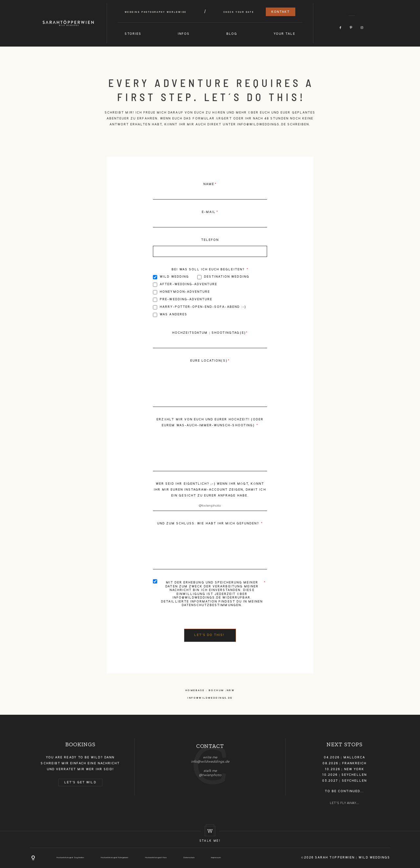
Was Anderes (170, 315)
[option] (210, 758)
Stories (133, 34)
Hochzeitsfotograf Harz (156, 857)
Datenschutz (189, 857)
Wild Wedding (171, 277)
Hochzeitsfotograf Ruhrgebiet (115, 857)
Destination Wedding (223, 277)
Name (209, 184)
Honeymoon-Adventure (181, 292)
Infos (184, 34)
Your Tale (284, 34)
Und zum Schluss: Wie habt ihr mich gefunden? (209, 524)
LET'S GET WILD (80, 783)
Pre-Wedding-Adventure (183, 300)
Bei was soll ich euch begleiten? (209, 270)
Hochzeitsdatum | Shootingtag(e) (209, 333)
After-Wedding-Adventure (185, 285)
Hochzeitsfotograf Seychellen (70, 857)
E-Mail (209, 212)
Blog (232, 34)
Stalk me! (210, 841)
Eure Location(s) (209, 361)
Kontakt (281, 12)
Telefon (210, 240)
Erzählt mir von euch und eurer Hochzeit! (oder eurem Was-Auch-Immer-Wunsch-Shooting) (210, 423)
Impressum (216, 857)
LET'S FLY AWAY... (344, 803)
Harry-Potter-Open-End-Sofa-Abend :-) (199, 307)
